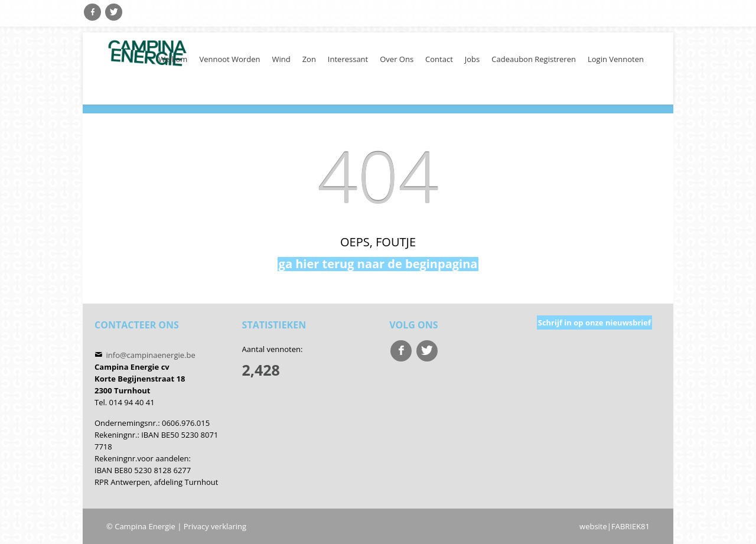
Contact (439, 59)
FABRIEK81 (630, 526)
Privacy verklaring (215, 526)
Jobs (472, 59)
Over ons (397, 59)
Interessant (348, 59)
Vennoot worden (229, 59)
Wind (281, 59)
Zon (309, 59)
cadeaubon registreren (534, 59)
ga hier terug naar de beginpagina (378, 264)
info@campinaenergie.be (151, 355)
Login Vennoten (616, 59)
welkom (173, 59)
